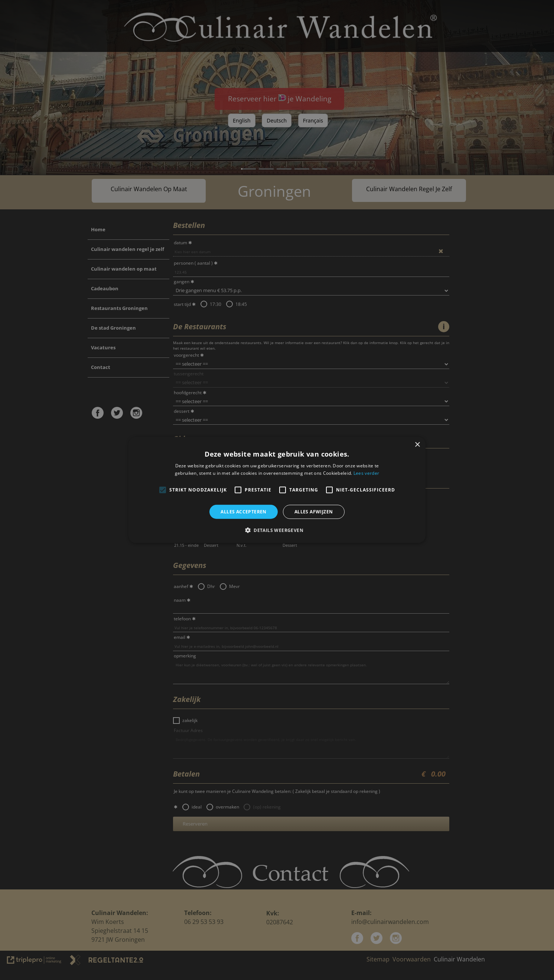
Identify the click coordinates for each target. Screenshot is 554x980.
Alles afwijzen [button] (314, 512)
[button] (277, 530)
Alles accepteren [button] (243, 512)
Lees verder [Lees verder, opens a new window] (366, 473)
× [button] (417, 445)
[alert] (277, 490)
